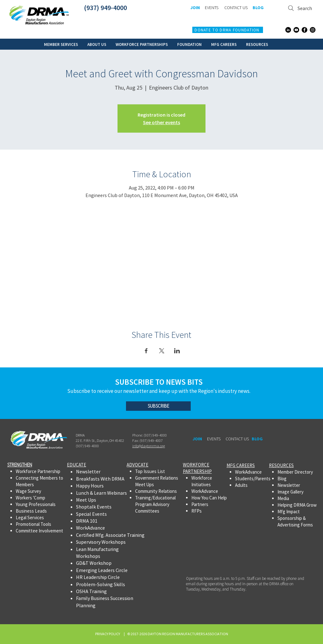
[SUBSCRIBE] (158, 406)
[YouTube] (296, 30)
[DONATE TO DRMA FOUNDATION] (228, 30)
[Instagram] (313, 30)
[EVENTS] (211, 8)
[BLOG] (258, 8)
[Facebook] (304, 30)
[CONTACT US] (236, 8)
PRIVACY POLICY (108, 634)
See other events (161, 122)
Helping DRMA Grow (297, 505)
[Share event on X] (162, 351)
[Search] (300, 8)
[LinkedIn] (288, 30)
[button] (61, 44)
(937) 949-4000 (105, 8)
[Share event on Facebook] (146, 351)
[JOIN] (195, 8)
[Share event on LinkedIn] (177, 351)
